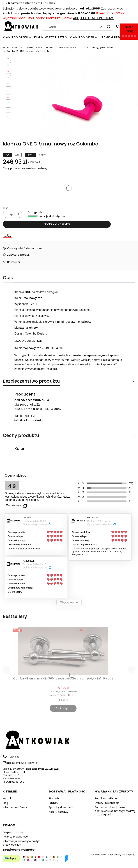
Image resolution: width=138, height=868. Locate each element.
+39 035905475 (25, 416)
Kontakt (8, 798)
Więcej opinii (69, 602)
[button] (109, 27)
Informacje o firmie (15, 807)
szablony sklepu (99, 855)
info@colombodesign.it (31, 420)
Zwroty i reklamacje (107, 803)
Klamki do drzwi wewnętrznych (63, 47)
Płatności (55, 798)
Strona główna (11, 47)
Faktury (53, 803)
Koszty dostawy (59, 812)
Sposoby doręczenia (62, 807)
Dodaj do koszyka (57, 224)
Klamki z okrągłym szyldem (99, 47)
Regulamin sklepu (106, 798)
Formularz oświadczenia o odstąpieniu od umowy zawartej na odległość (115, 811)
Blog (5, 803)
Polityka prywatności (16, 837)
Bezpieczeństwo (13, 832)
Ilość (6, 208)
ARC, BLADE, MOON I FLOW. (93, 18)
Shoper (129, 855)
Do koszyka (63, 708)
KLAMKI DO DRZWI (33, 47)
